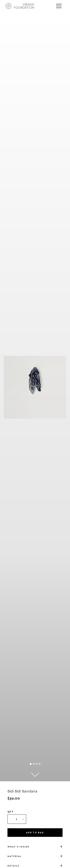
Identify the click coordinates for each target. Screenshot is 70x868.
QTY (11, 812)
